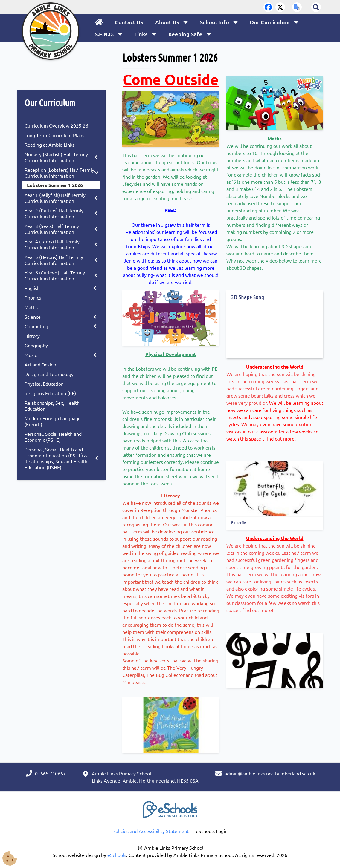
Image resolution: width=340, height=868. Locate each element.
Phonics (33, 297)
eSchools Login (212, 831)
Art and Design (40, 364)
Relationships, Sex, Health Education (52, 406)
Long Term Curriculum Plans (54, 135)
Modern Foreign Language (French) (53, 421)
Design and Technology (49, 374)
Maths (31, 307)
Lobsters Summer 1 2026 (55, 185)
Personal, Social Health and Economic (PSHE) (53, 437)
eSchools (117, 855)
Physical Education (44, 384)
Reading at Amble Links (49, 145)
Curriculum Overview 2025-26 (56, 125)
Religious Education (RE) (50, 393)
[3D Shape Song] (275, 331)
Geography (36, 345)
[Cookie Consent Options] (10, 858)
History (32, 336)
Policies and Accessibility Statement (151, 831)
